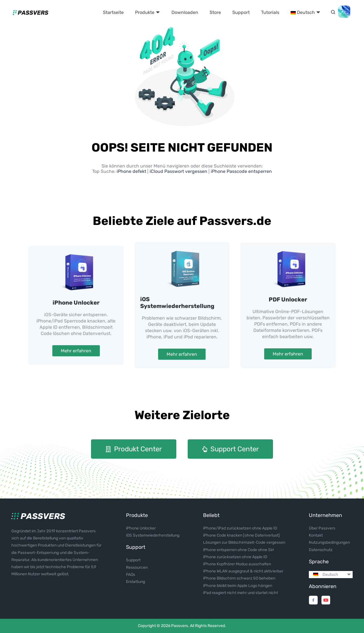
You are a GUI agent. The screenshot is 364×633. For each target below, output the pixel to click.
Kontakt (316, 535)
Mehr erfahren (76, 351)
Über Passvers (322, 528)
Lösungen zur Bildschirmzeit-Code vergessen (244, 542)
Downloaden (185, 12)
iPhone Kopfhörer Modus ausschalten (237, 564)
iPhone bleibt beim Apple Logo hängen (238, 586)
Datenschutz (321, 550)
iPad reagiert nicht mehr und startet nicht (240, 593)
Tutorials (270, 12)
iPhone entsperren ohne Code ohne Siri (238, 550)
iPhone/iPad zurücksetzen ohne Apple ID (240, 528)
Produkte (148, 12)
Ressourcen (137, 567)
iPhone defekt (132, 171)
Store (215, 12)
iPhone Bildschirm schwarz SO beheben (239, 578)
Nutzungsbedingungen (329, 542)
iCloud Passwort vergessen (178, 171)
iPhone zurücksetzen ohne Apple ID (235, 557)
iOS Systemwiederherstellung (177, 303)
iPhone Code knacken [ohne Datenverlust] (241, 535)
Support (241, 12)
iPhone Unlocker (76, 303)
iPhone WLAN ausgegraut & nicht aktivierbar (243, 571)
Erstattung (136, 582)
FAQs (131, 575)
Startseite (113, 12)
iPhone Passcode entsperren (241, 171)
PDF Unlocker (288, 299)
